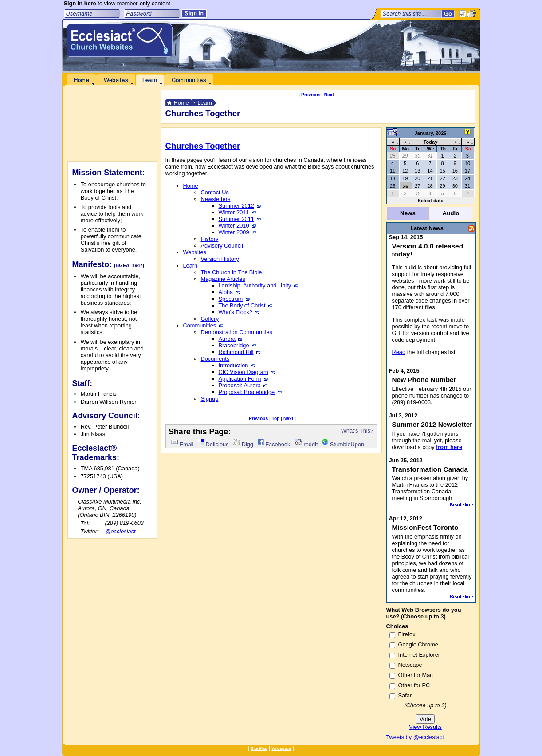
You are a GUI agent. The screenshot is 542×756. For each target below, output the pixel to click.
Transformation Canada (430, 469)
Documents (215, 359)
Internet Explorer (419, 655)
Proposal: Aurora (243, 385)
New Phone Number (424, 380)
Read (399, 352)
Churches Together (203, 146)
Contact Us (215, 192)
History (210, 239)
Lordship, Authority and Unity (258, 285)
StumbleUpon (343, 444)
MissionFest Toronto (425, 527)
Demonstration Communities (237, 332)
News (408, 213)
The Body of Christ (245, 305)
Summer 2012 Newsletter (432, 424)
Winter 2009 (237, 232)
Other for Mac (416, 675)
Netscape (410, 665)
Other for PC (414, 685)
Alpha (229, 292)
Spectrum (234, 299)
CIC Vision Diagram (247, 372)
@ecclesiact (120, 531)
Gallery (210, 319)
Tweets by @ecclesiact (415, 737)
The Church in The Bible (232, 272)
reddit (306, 444)
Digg (243, 444)
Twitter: (90, 531)
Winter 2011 (237, 212)
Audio (451, 213)
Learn (205, 103)
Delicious (213, 444)
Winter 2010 (237, 226)
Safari (406, 695)
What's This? (357, 431)
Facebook (274, 444)
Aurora (231, 339)
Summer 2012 (240, 206)
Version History (220, 259)
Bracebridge (237, 345)
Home (181, 103)
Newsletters (216, 199)
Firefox (407, 634)
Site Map (259, 748)
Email (182, 444)
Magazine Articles (223, 279)
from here (449, 447)
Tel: (85, 523)
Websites (195, 252)
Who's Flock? (239, 312)
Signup (210, 399)
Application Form (243, 379)
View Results (425, 727)
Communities (203, 325)
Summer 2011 (240, 219)
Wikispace (281, 748)
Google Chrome (418, 644)
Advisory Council (222, 246)
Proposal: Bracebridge (250, 392)
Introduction (237, 365)
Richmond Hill (240, 352)
